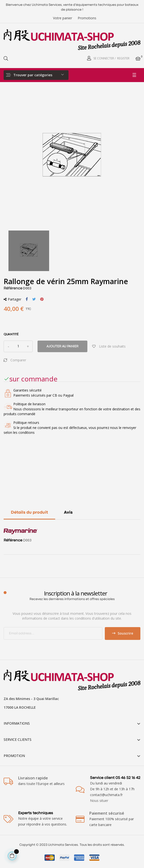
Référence (13, 288)
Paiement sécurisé (107, 813)
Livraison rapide (33, 778)
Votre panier (63, 18)
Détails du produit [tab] (29, 513)
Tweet (34, 299)
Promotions (87, 18)
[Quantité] (18, 346)
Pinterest (42, 299)
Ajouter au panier (62, 346)
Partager (27, 299)
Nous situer (99, 801)
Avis (68, 513)
